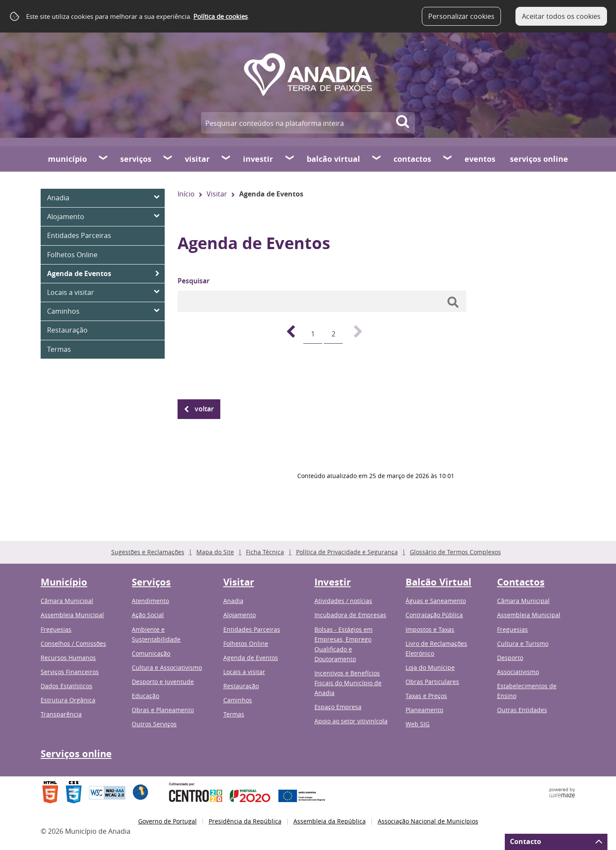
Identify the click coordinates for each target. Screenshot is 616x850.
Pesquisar (194, 281)
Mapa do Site (215, 552)
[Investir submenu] (290, 159)
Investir (258, 159)
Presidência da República (245, 821)
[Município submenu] (104, 159)
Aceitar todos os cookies (561, 16)
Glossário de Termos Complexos (455, 552)
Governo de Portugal (167, 821)
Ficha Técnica (265, 552)
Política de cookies (221, 16)
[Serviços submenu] (168, 159)
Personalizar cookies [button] (461, 16)
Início (186, 194)
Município (67, 159)
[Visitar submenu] (226, 159)
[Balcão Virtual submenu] (377, 159)
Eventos (480, 159)
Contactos (412, 159)
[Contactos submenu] (448, 159)
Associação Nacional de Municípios (428, 821)
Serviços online (539, 159)
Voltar (204, 409)
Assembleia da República (330, 821)
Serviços (136, 159)
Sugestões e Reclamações (148, 552)
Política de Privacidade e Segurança (347, 552)
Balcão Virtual (333, 159)
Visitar (197, 159)
